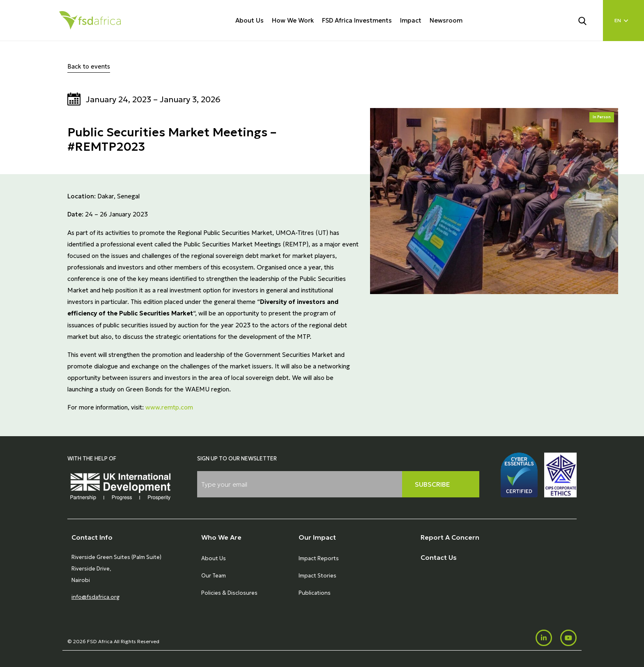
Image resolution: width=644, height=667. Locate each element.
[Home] (90, 20)
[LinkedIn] (544, 638)
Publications (315, 593)
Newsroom (446, 20)
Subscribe (432, 484)
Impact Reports (319, 558)
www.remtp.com (169, 407)
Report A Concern (450, 537)
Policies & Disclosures (229, 593)
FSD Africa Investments (357, 20)
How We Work (293, 20)
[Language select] (623, 21)
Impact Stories (317, 576)
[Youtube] (568, 638)
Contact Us (439, 557)
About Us (250, 20)
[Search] (587, 20)
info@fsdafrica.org (95, 597)
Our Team (214, 576)
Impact (411, 20)
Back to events (89, 66)
